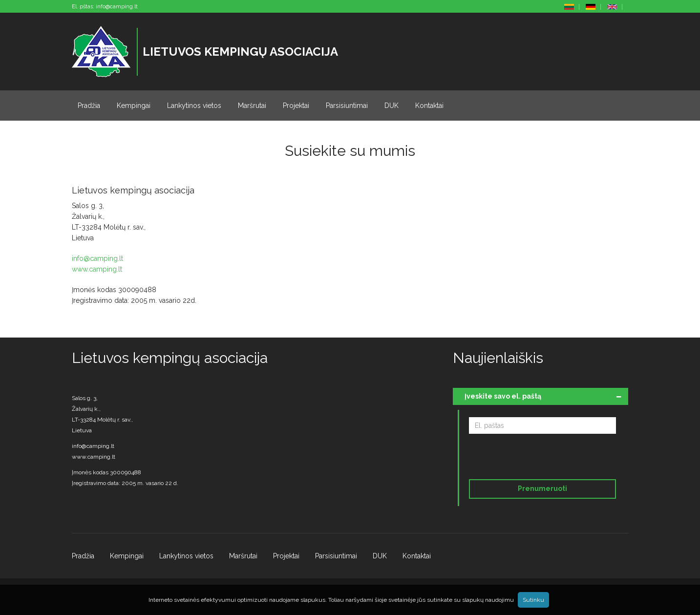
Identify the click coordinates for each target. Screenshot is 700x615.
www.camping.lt (97, 269)
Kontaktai (429, 106)
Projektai (296, 106)
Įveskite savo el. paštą (503, 396)
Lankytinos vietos (194, 106)
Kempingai (134, 106)
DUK (392, 106)
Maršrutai (252, 106)
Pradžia (89, 106)
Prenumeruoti (542, 488)
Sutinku (533, 600)
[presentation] (536, 458)
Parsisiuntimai (347, 106)
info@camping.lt (117, 7)
